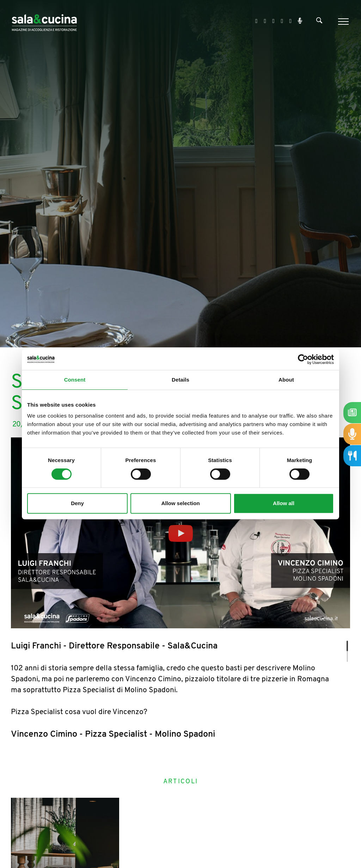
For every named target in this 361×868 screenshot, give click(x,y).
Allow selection (180, 503)
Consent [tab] (75, 380)
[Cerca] (319, 22)
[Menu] (342, 22)
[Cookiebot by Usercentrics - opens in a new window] (303, 359)
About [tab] (286, 380)
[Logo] (44, 21)
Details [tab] (180, 380)
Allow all (284, 503)
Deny (77, 503)
